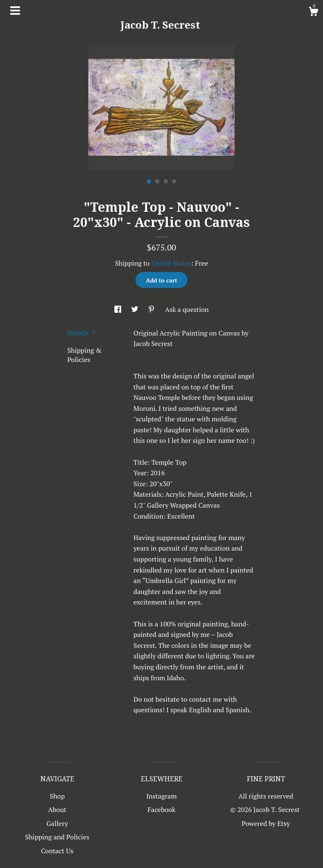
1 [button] (149, 181)
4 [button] (174, 181)
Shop (57, 796)
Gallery (57, 823)
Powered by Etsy (266, 823)
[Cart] (313, 13)
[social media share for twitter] (136, 309)
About (57, 809)
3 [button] (166, 181)
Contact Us (57, 851)
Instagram (162, 796)
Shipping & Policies (84, 355)
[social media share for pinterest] (152, 309)
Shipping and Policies (57, 837)
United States (171, 263)
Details (81, 333)
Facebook (162, 809)
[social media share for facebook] (119, 309)
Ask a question (187, 309)
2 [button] (157, 181)
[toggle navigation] (15, 11)
